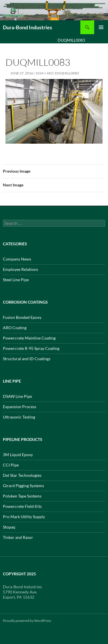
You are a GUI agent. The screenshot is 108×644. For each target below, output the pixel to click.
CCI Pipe (11, 465)
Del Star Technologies (22, 475)
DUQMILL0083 (67, 73)
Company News (17, 259)
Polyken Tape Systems (22, 496)
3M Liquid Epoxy (18, 455)
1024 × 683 (44, 73)
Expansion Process (20, 407)
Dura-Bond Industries (28, 27)
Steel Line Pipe (16, 280)
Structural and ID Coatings (27, 359)
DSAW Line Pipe (17, 396)
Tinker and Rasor (18, 537)
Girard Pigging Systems (23, 486)
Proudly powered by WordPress (27, 621)
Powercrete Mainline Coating (29, 338)
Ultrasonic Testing (19, 417)
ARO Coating (15, 328)
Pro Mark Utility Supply (24, 517)
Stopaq (9, 527)
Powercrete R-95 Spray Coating (31, 348)
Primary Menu (101, 27)
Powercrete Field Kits (22, 506)
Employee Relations (20, 269)
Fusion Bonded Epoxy (22, 317)
